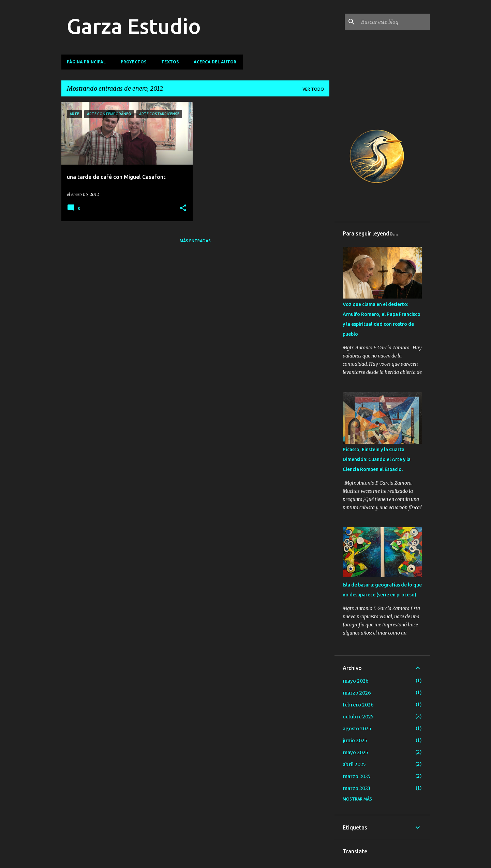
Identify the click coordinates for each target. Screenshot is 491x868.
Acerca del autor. (215, 62)
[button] (183, 208)
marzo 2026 (357, 693)
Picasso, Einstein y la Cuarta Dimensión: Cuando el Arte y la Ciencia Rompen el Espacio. (377, 459)
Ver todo (313, 89)
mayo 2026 (356, 681)
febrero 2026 (358, 705)
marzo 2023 (356, 788)
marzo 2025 (357, 776)
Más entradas (195, 241)
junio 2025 (355, 741)
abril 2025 (354, 764)
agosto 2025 (357, 729)
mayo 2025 (355, 752)
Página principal (86, 62)
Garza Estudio (134, 26)
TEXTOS (170, 62)
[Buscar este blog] (394, 22)
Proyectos (133, 62)
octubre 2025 (358, 717)
